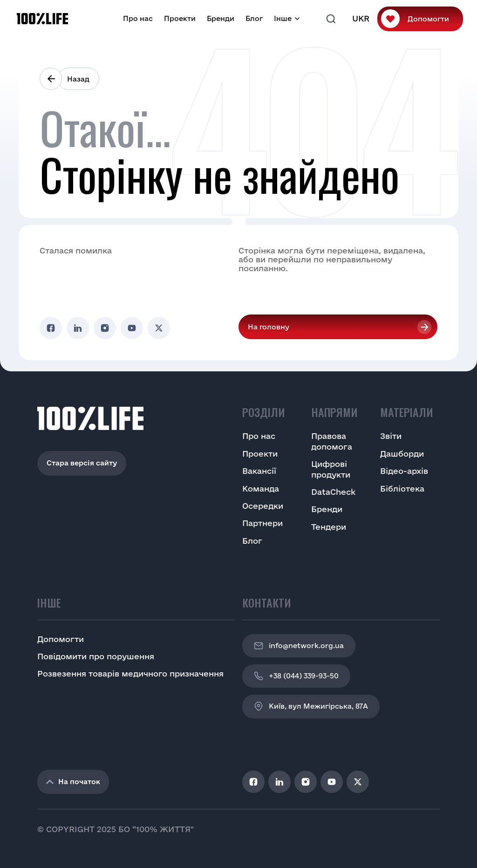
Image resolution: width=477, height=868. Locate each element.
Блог (254, 18)
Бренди (221, 18)
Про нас (138, 18)
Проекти (180, 18)
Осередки (263, 506)
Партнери (262, 523)
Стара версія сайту (82, 463)
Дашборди (402, 454)
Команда (261, 489)
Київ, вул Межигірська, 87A (311, 706)
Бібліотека (402, 489)
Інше (283, 18)
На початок (73, 782)
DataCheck (333, 492)
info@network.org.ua (299, 646)
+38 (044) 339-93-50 (296, 676)
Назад (78, 79)
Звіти (391, 436)
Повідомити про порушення (96, 656)
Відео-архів (404, 471)
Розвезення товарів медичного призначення (130, 673)
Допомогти (428, 19)
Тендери (329, 527)
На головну (269, 327)
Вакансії (259, 471)
